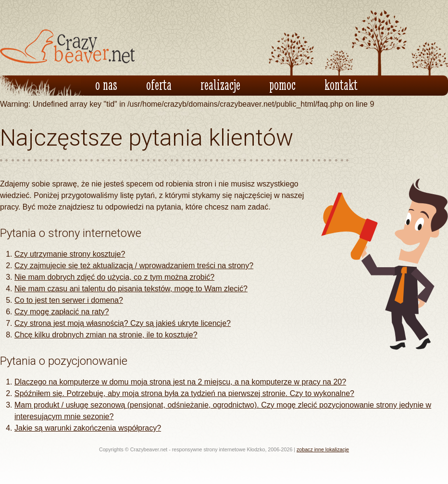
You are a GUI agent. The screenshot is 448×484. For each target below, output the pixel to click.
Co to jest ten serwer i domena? (69, 300)
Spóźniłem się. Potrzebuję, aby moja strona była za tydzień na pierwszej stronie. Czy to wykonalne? (184, 393)
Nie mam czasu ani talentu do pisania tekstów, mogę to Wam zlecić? (131, 289)
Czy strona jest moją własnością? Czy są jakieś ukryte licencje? (123, 323)
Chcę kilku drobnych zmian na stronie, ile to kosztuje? (106, 335)
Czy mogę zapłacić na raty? (62, 312)
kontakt (341, 85)
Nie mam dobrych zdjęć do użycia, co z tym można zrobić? (114, 277)
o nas (106, 85)
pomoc (282, 85)
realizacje (220, 85)
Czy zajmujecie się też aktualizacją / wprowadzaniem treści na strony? (134, 266)
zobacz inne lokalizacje (323, 449)
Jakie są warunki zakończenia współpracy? (88, 428)
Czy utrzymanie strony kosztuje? (70, 254)
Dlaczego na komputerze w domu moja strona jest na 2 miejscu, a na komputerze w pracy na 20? (180, 382)
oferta (159, 85)
